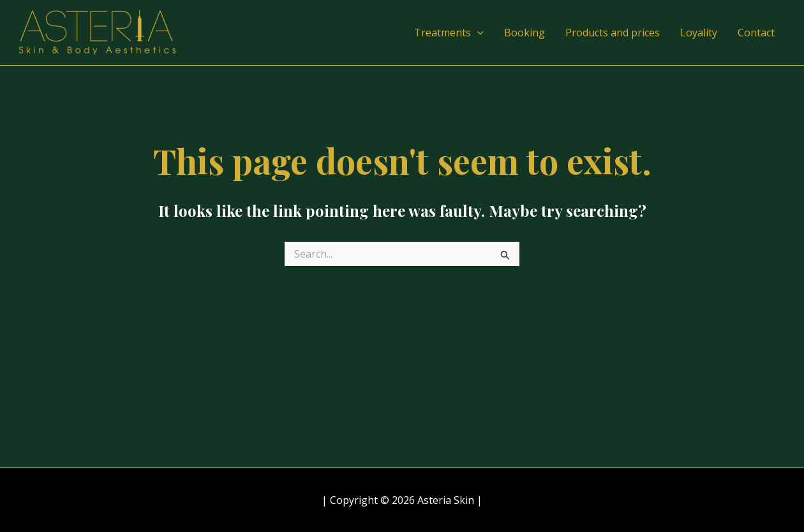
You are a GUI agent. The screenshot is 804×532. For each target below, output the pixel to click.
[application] (477, 33)
